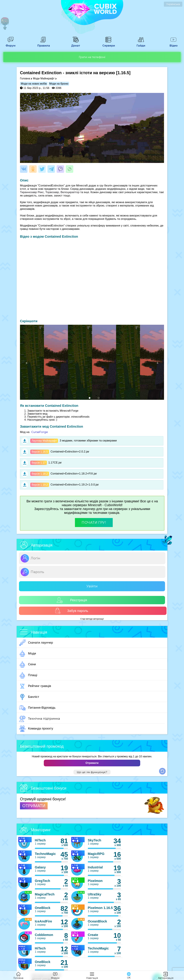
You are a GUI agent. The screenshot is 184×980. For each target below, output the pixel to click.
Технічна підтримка (40, 719)
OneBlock (43, 908)
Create (93, 935)
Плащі (28, 675)
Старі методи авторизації (92, 619)
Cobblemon (44, 935)
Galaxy (40, 867)
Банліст (29, 697)
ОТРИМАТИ (34, 806)
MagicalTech (45, 894)
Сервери (108, 44)
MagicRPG (96, 854)
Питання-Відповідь (37, 708)
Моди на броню (59, 84)
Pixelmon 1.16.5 (100, 908)
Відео (174, 44)
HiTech (40, 840)
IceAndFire (43, 921)
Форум (10, 44)
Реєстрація (72, 600)
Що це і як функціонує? (92, 772)
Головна (25, 78)
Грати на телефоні (92, 57)
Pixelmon (95, 881)
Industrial (95, 867)
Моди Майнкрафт (44, 78)
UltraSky (94, 894)
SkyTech (94, 840)
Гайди (141, 44)
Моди (28, 654)
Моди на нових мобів (34, 84)
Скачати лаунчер (36, 643)
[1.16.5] (123, 73)
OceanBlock (97, 921)
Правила (43, 44)
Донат (76, 44)
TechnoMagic (45, 854)
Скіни (28, 664)
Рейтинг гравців (35, 686)
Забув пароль (72, 611)
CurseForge (40, 432)
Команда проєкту (36, 729)
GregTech (42, 881)
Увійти (92, 586)
